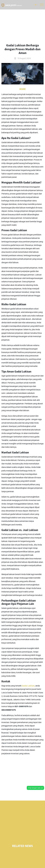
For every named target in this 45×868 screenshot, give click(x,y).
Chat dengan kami (35, 788)
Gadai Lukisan (28, 686)
